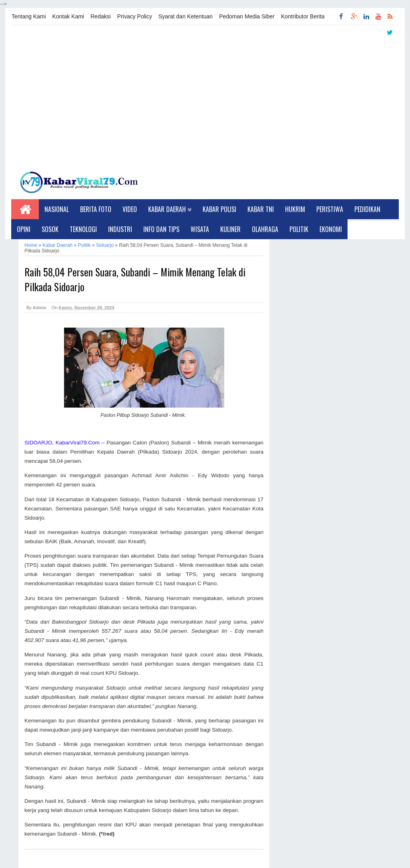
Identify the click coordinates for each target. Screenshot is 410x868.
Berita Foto (96, 209)
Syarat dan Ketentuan (186, 16)
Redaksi (101, 16)
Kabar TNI (261, 209)
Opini (24, 229)
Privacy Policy (135, 16)
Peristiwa (330, 209)
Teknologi (83, 229)
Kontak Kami (68, 16)
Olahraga (265, 229)
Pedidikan (367, 209)
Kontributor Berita (303, 16)
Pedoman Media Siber (247, 16)
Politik (299, 229)
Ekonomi (331, 229)
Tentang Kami (29, 16)
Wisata (200, 229)
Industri (120, 229)
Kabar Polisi (219, 209)
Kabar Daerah (170, 209)
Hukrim (295, 209)
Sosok (50, 229)
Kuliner (230, 229)
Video (130, 209)
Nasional (57, 209)
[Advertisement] (205, 100)
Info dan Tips (161, 229)
